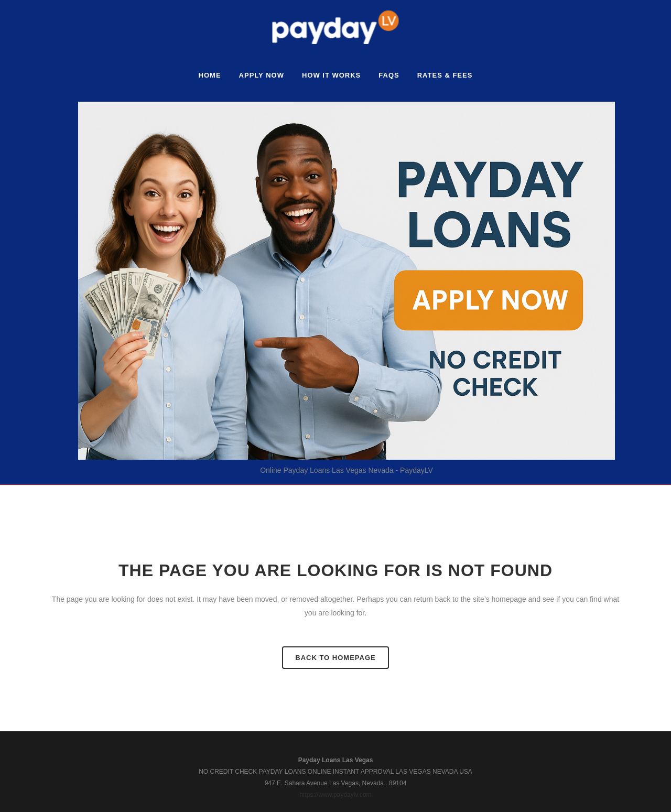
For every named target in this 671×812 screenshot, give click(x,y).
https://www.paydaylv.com (335, 795)
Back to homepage (335, 658)
